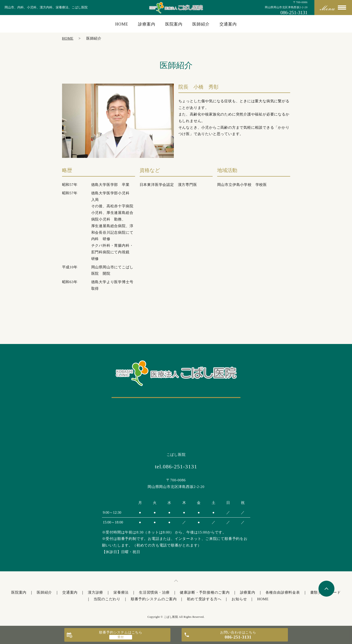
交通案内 (228, 24)
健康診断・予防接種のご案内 (205, 592)
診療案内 (147, 24)
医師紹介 (201, 24)
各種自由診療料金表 (283, 592)
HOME (122, 24)
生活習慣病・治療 (154, 592)
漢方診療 (95, 592)
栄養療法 (121, 592)
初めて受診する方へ (204, 599)
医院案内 (174, 24)
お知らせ (239, 599)
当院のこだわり (107, 599)
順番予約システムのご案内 (154, 599)
